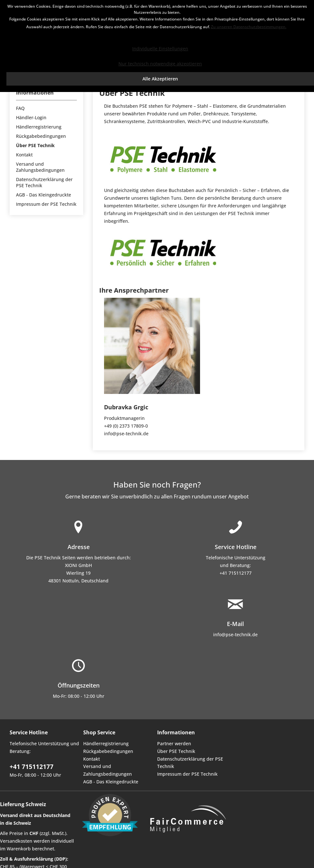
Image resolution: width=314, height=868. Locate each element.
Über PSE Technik (35, 145)
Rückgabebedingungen (41, 136)
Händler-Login (31, 117)
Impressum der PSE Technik (46, 204)
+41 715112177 (236, 573)
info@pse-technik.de (126, 434)
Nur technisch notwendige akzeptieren (160, 64)
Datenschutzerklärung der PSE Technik (44, 182)
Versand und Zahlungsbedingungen (40, 167)
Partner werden (174, 743)
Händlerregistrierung (39, 127)
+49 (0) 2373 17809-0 (126, 426)
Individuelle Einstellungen (160, 49)
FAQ (20, 108)
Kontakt (24, 155)
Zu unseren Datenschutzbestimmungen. (249, 27)
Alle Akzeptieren (160, 79)
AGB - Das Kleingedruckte (44, 195)
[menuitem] (46, 108)
